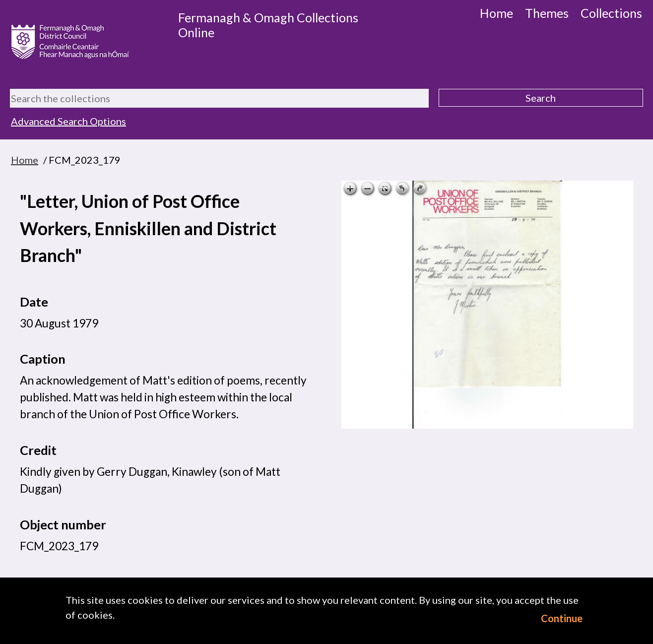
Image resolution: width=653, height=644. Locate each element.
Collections (611, 13)
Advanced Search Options (68, 121)
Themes (547, 13)
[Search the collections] (219, 98)
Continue (562, 618)
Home (496, 13)
